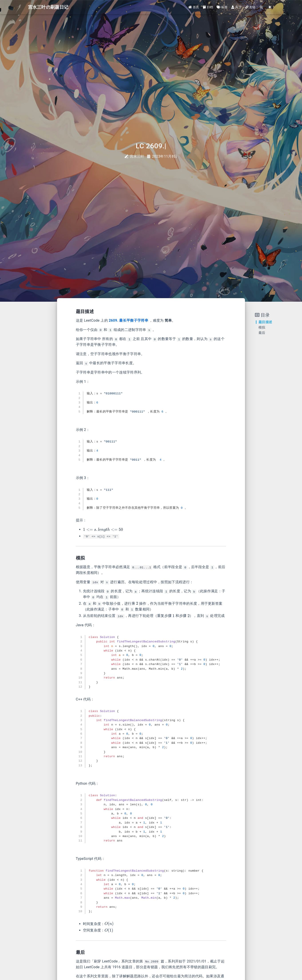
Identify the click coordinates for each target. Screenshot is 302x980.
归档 (208, 7)
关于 (236, 7)
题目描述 (265, 322)
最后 (262, 333)
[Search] (262, 7)
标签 (222, 7)
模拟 (262, 327)
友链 (250, 7)
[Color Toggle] (270, 7)
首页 (194, 7)
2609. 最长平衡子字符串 (128, 320)
